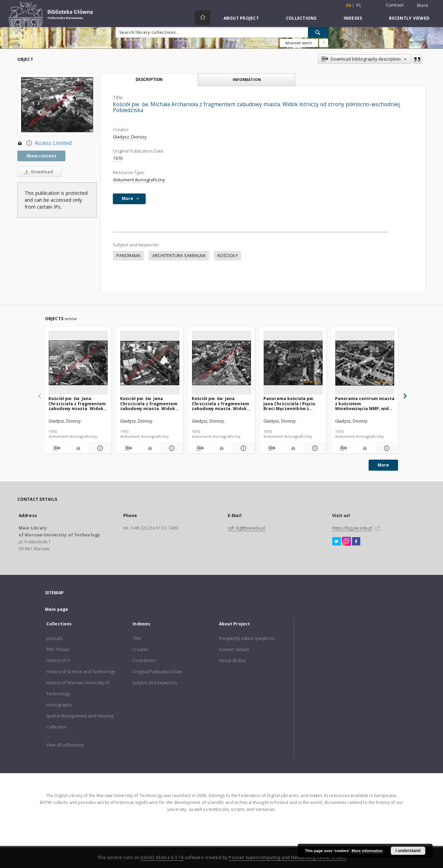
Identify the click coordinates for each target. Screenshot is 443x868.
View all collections (65, 745)
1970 (118, 158)
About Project (241, 18)
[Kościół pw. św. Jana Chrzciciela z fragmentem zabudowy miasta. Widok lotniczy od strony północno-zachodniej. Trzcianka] (150, 363)
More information (367, 851)
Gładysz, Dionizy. (130, 137)
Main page (57, 609)
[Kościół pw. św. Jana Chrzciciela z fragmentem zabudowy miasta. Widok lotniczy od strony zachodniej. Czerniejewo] (221, 363)
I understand (408, 851)
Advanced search (299, 43)
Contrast (395, 5)
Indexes (353, 18)
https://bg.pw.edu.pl (352, 528)
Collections (301, 18)
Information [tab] (247, 79)
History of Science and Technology (81, 672)
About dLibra (232, 661)
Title (137, 638)
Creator (140, 649)
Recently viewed (409, 18)
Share (422, 6)
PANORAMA (128, 256)
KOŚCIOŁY (228, 256)
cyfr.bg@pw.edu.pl (246, 528)
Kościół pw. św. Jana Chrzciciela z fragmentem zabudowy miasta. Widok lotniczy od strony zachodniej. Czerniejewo (220, 403)
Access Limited (44, 143)
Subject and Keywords (155, 683)
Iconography (59, 705)
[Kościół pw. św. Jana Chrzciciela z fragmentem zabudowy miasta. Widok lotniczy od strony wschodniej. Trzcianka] (78, 363)
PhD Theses (58, 649)
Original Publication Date (157, 672)
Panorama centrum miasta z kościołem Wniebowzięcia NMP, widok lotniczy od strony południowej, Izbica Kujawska (365, 403)
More (383, 465)
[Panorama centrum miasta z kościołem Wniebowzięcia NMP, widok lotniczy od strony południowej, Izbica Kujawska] (365, 363)
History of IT (59, 661)
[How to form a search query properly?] (324, 43)
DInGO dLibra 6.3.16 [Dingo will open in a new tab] (162, 857)
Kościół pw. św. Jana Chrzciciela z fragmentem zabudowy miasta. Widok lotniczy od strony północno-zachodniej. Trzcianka (149, 403)
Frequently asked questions (247, 638)
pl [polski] (359, 5)
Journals (55, 638)
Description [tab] (149, 80)
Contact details (234, 649)
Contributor (144, 661)
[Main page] (202, 18)
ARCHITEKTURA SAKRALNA (179, 256)
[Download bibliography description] (56, 448)
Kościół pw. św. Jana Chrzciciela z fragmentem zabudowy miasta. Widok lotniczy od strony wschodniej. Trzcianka (77, 403)
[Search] (318, 32)
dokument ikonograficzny (139, 180)
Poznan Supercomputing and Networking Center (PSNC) (287, 857)
